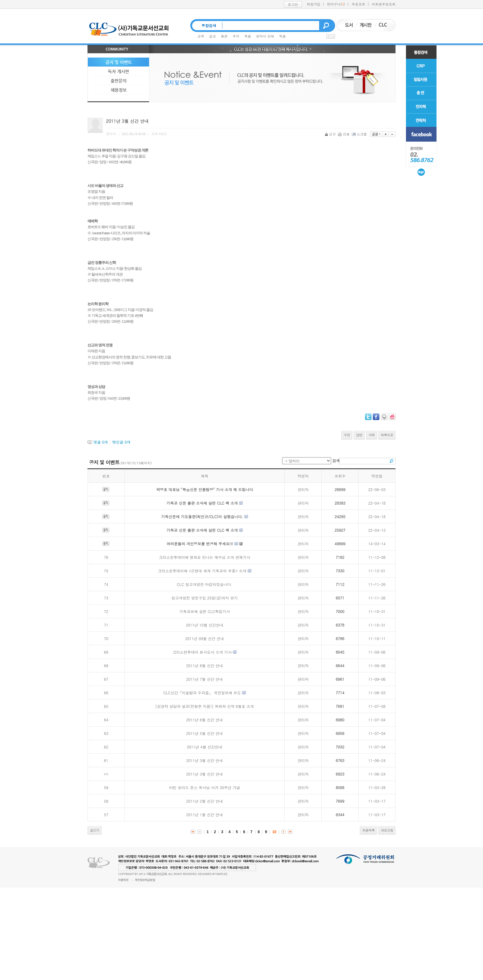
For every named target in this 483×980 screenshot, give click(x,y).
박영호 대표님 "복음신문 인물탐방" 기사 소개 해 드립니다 (205, 489)
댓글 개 (101, 442)
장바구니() (336, 4)
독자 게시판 (118, 71)
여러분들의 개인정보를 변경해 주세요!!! (200, 544)
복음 (248, 36)
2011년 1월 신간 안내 (205, 815)
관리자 (303, 489)
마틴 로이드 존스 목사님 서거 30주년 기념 (205, 787)
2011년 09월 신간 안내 (205, 638)
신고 (331, 134)
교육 (201, 36)
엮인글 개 (121, 442)
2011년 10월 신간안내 (205, 625)
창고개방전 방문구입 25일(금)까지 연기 (205, 598)
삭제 (371, 435)
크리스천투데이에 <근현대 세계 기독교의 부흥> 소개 (202, 571)
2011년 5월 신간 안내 (205, 733)
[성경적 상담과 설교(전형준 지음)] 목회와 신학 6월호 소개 (205, 706)
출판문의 (119, 81)
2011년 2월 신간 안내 (205, 801)
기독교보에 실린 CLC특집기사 (205, 611)
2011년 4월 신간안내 (205, 747)
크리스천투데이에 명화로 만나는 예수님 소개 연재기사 (205, 557)
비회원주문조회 (384, 4)
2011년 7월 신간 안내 (205, 679)
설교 (213, 36)
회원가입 (314, 4)
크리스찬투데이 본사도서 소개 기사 (202, 652)
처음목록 (368, 830)
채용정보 (119, 90)
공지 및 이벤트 (119, 62)
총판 (224, 36)
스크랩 (360, 134)
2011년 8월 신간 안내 (205, 665)
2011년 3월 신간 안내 (205, 760)
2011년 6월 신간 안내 (205, 720)
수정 (347, 435)
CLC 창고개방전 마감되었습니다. (205, 584)
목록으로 (387, 435)
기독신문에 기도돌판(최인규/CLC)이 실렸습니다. (202, 516)
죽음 (282, 36)
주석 (236, 36)
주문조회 (359, 4)
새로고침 (387, 830)
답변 (359, 435)
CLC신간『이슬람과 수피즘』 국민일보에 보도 (202, 693)
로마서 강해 (265, 36)
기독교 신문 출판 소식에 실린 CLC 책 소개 (202, 503)
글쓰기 (95, 830)
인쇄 (344, 134)
